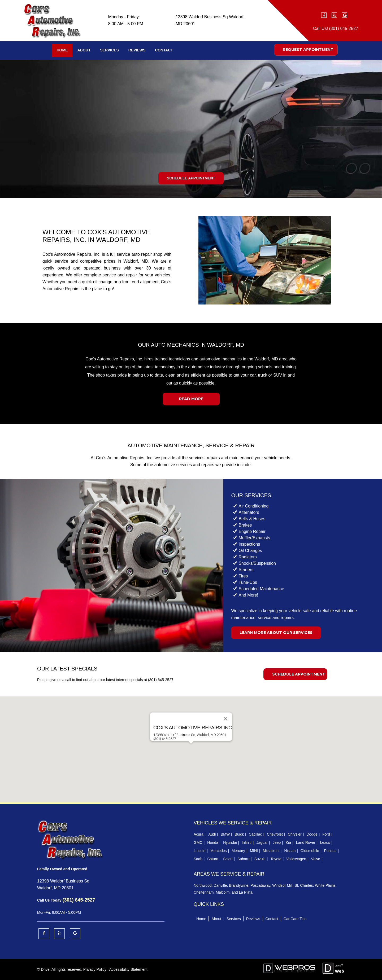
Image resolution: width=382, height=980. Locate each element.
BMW (225, 834)
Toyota (276, 859)
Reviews (137, 50)
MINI (254, 851)
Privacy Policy (95, 969)
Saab (198, 859)
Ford (326, 834)
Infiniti (247, 842)
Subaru (243, 859)
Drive (45, 969)
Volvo (316, 859)
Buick (239, 834)
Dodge (312, 834)
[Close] (225, 719)
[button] (191, 749)
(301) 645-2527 (344, 28)
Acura (199, 834)
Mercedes (218, 851)
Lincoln (199, 851)
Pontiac (330, 851)
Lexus (325, 842)
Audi (212, 834)
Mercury (238, 851)
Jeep (277, 842)
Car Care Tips (295, 919)
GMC (198, 842)
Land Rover (306, 842)
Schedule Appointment (191, 178)
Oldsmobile (310, 851)
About (84, 50)
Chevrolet (275, 834)
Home (62, 50)
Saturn (213, 859)
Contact (164, 50)
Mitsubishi (271, 851)
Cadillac (255, 834)
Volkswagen (296, 859)
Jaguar (262, 842)
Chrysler (295, 834)
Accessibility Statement (128, 969)
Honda (213, 842)
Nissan (290, 851)
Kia (288, 842)
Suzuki (260, 859)
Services (109, 50)
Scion (228, 859)
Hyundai (230, 842)
